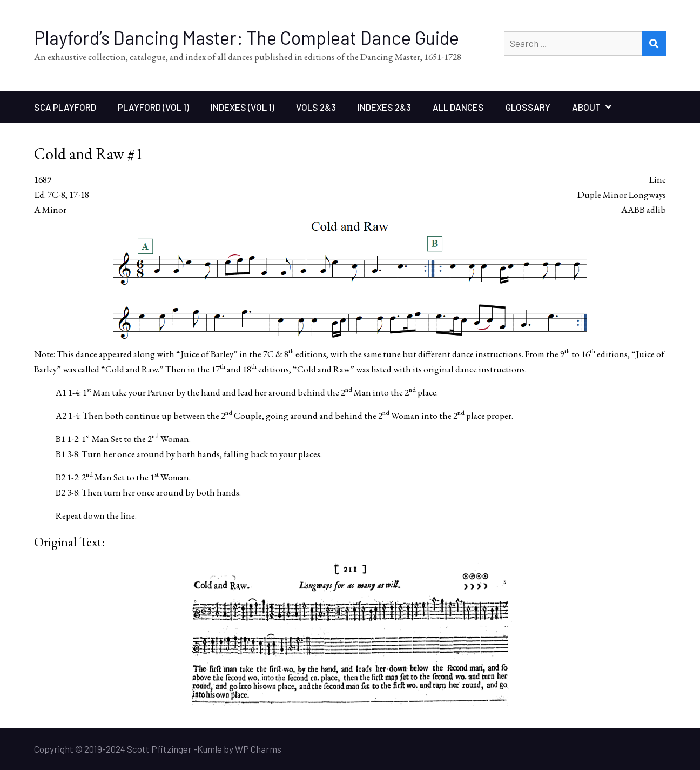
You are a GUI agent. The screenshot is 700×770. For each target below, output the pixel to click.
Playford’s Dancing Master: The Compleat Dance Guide (247, 38)
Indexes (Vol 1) (243, 107)
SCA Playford (65, 107)
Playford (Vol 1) (153, 107)
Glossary (528, 107)
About (586, 107)
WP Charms (258, 749)
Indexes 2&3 (384, 107)
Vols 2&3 (316, 107)
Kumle (210, 749)
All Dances (458, 107)
